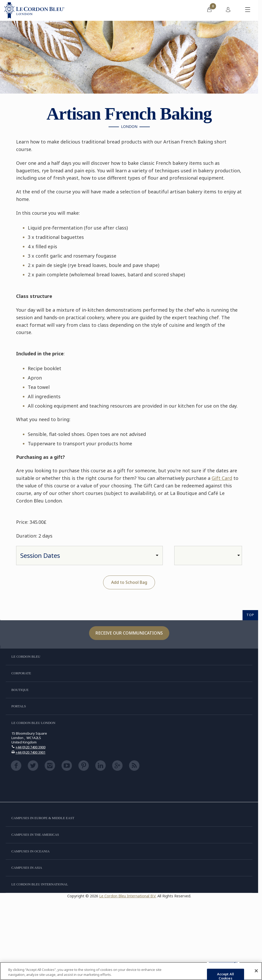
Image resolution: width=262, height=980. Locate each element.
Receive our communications (129, 633)
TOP (250, 615)
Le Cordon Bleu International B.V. (128, 896)
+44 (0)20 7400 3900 (31, 747)
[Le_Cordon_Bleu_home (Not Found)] (34, 10)
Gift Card (222, 478)
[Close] (256, 971)
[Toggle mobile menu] (248, 10)
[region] (131, 971)
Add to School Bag (129, 582)
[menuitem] (209, 10)
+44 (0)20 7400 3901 (31, 752)
